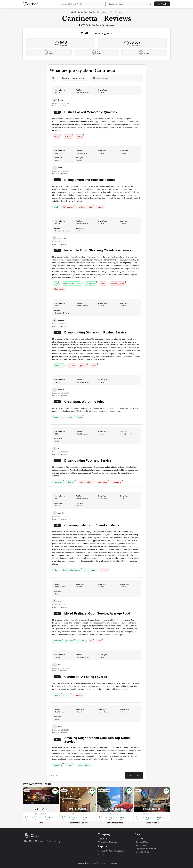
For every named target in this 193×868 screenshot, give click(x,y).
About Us (103, 839)
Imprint (139, 839)
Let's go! (162, 4)
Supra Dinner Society (78, 823)
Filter (54, 78)
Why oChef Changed (108, 842)
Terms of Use (142, 842)
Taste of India (152, 823)
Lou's (41, 823)
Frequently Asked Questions (111, 851)
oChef (73, 12)
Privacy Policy (142, 845)
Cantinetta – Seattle (86, 12)
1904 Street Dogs (115, 823)
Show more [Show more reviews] (134, 775)
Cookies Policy (142, 852)
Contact (102, 854)
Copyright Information (146, 848)
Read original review (60, 106)
